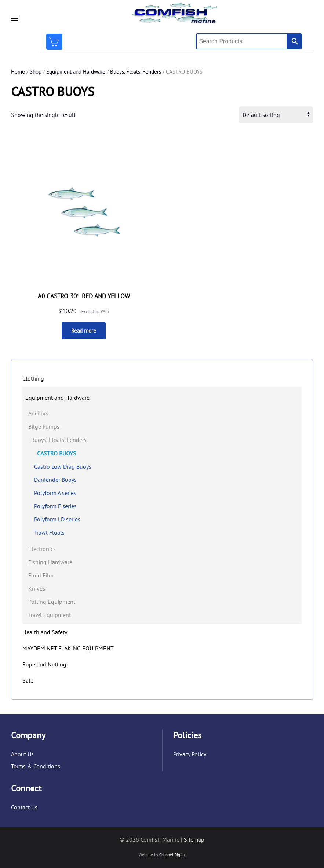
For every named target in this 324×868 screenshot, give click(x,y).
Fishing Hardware (50, 562)
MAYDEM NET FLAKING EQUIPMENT (68, 648)
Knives (37, 588)
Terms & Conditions (36, 766)
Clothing (33, 378)
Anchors (38, 413)
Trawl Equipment (50, 615)
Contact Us (24, 807)
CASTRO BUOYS (57, 453)
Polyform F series (55, 506)
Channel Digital (172, 855)
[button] (15, 18)
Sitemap (194, 839)
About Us (22, 754)
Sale (28, 680)
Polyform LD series (57, 519)
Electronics (42, 549)
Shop (36, 72)
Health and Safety (45, 632)
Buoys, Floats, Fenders (136, 72)
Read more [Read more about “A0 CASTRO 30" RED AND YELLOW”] (84, 331)
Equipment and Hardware (76, 72)
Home (18, 72)
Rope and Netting (44, 664)
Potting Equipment (52, 602)
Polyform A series (55, 493)
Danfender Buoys (55, 480)
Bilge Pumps (44, 426)
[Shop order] (276, 115)
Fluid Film (41, 575)
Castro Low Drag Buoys (63, 466)
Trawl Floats (49, 532)
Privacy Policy (190, 754)
